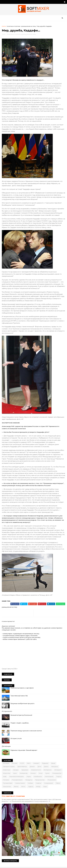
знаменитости (36, 770)
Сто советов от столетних (13, 797)
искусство (7, 774)
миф (5, 777)
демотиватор (22, 767)
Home (4, 27)
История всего (7, 712)
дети (39, 767)
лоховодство (57, 774)
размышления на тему (29, 27)
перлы (59, 777)
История (6, 764)
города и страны (9, 767)
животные (7, 770)
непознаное (49, 777)
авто (29, 764)
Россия (15, 764)
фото (23, 787)
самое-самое (20, 784)
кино (15, 774)
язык (45, 787)
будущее (45, 764)
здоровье (25, 770)
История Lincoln (16, 739)
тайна (58, 784)
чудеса (31, 787)
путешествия (8, 784)
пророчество (40, 780)
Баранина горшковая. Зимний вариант (24, 751)
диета (46, 767)
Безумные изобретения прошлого (23, 704)
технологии (7, 787)
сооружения (49, 784)
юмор (38, 787)
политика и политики (14, 27)
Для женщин (6, 747)
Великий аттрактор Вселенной (21, 716)
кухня (47, 774)
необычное (38, 777)
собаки (30, 784)
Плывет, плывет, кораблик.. (20, 724)
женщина (55, 767)
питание (6, 780)
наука (29, 777)
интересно (48, 770)
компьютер (24, 774)
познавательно (17, 780)
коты (41, 774)
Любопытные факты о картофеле (22, 689)
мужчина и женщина (17, 777)
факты (16, 787)
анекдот (36, 764)
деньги (32, 767)
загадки (16, 770)
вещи (53, 764)
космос (33, 774)
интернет (58, 770)
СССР (22, 764)
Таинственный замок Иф (19, 696)
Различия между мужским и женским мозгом (26, 731)
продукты (29, 780)
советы (39, 784)
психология (52, 780)
